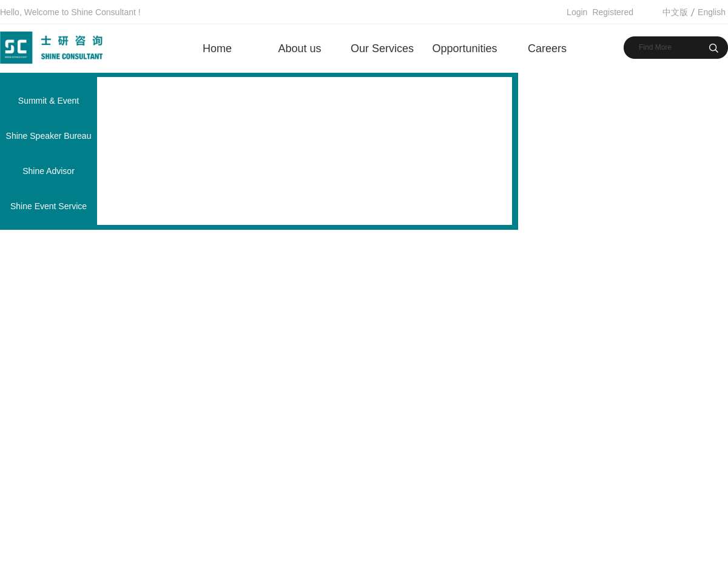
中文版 (675, 12)
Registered (613, 12)
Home (217, 49)
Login (577, 12)
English (712, 12)
